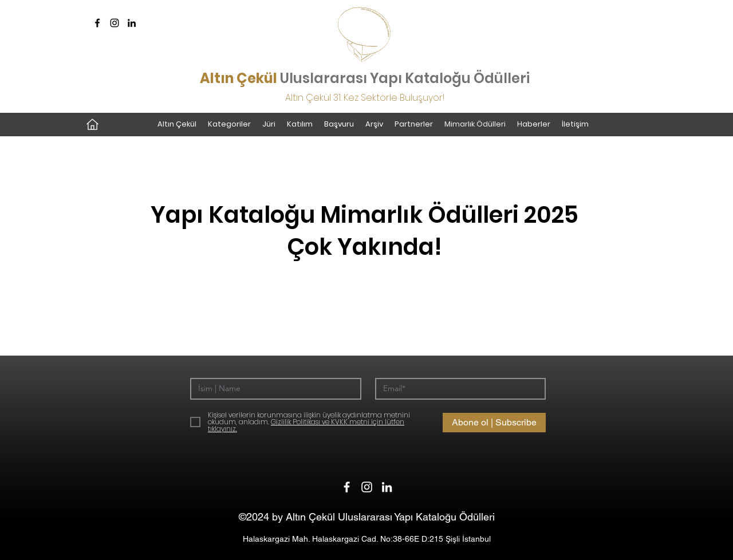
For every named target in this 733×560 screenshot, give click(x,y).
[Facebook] (97, 23)
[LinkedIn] (132, 23)
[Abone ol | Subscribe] (494, 423)
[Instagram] (115, 23)
